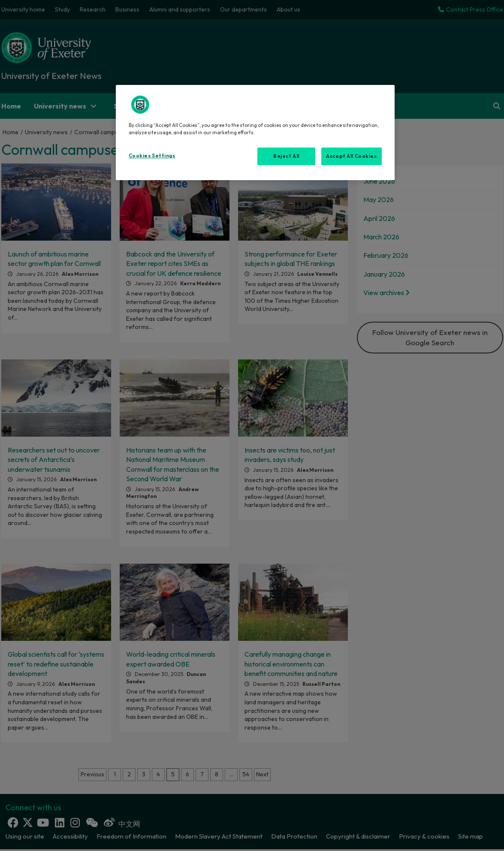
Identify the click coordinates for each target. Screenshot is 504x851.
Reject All (286, 156)
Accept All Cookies (351, 156)
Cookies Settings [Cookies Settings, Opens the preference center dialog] (152, 156)
